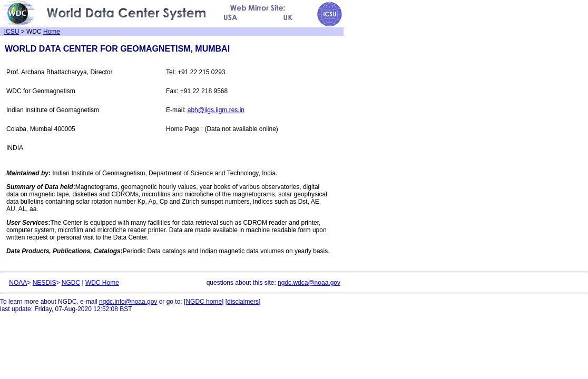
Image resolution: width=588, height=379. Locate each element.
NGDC (71, 283)
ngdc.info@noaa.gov (128, 302)
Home (52, 32)
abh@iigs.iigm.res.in (216, 110)
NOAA (18, 283)
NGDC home (204, 302)
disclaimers (243, 302)
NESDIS (45, 283)
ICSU (12, 32)
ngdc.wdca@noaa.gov (309, 283)
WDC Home (102, 283)
